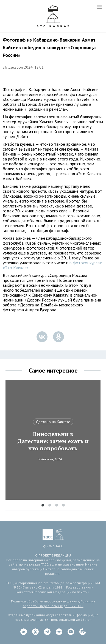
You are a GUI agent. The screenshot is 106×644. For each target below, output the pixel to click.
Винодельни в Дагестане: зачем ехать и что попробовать (53, 441)
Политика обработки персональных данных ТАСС (59, 604)
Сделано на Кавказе (53, 422)
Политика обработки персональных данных (45, 601)
